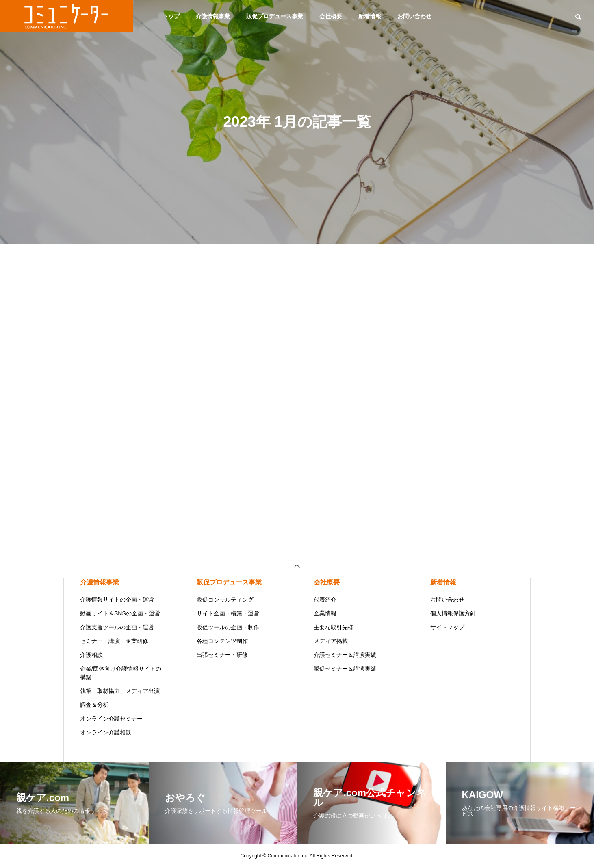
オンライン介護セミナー (111, 719)
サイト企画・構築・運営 (228, 613)
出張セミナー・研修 (222, 655)
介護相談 (91, 655)
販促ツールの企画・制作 (228, 627)
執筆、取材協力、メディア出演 (120, 691)
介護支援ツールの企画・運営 (117, 627)
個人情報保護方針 (453, 613)
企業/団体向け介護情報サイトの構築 (121, 673)
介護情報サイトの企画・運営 (117, 600)
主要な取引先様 (334, 627)
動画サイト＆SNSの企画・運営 (120, 613)
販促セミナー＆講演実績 (345, 669)
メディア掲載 (331, 641)
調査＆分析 (94, 705)
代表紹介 (325, 600)
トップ (171, 16)
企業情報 (325, 613)
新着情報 (370, 16)
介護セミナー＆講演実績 (345, 655)
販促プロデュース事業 (275, 16)
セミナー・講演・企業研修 (114, 641)
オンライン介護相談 (106, 732)
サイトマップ (447, 627)
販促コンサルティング (225, 600)
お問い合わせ (414, 16)
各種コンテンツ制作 (222, 641)
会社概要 (331, 16)
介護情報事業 (213, 16)
